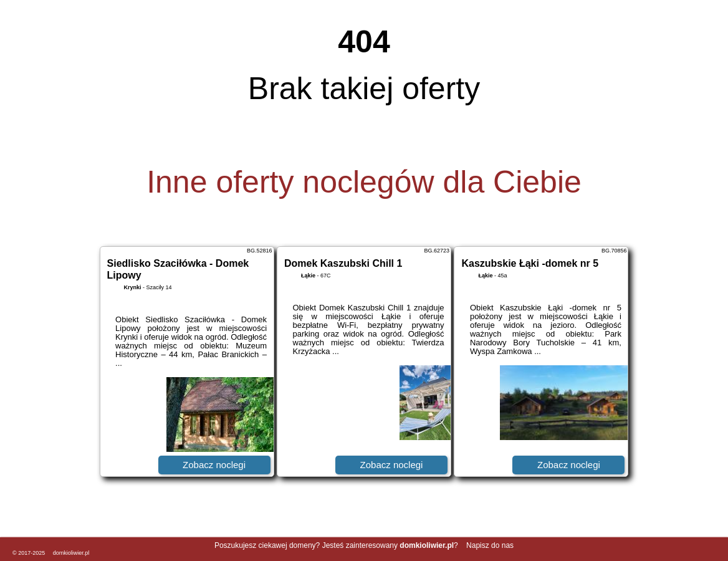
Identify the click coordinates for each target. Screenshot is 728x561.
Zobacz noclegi (214, 465)
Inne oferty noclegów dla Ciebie (364, 182)
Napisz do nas (490, 545)
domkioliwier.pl (71, 553)
